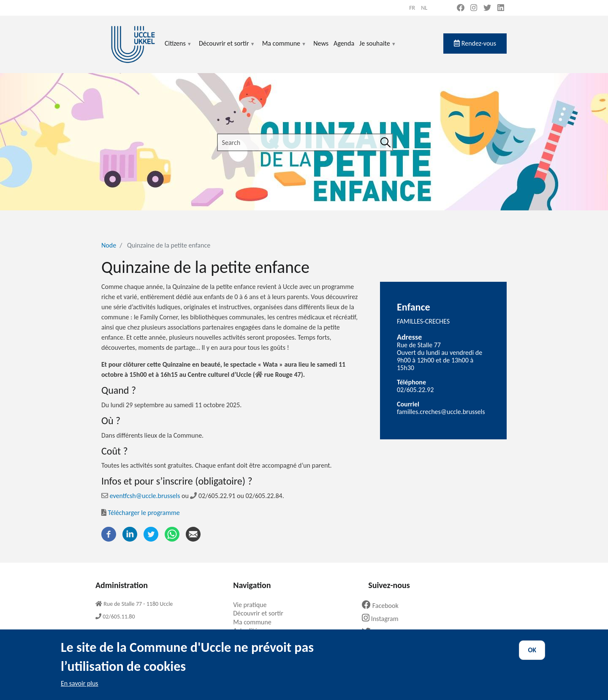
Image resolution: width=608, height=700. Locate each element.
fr (412, 8)
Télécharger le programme (141, 513)
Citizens (178, 48)
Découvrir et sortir (227, 48)
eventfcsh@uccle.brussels (141, 496)
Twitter (380, 632)
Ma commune (284, 48)
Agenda (344, 43)
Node (109, 245)
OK (532, 656)
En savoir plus (80, 690)
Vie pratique (253, 605)
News (321, 43)
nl (424, 8)
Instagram (383, 619)
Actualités (250, 631)
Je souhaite (378, 48)
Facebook (383, 606)
